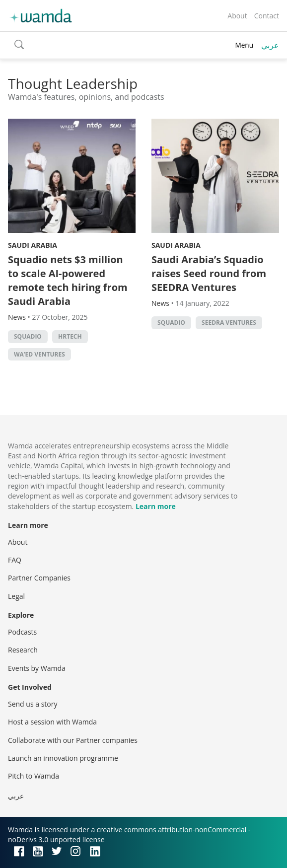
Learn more (156, 506)
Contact (267, 16)
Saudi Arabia (33, 245)
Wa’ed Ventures (39, 354)
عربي (270, 45)
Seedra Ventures (229, 323)
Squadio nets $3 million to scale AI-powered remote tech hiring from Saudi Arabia (68, 280)
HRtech (70, 336)
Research (23, 650)
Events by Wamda (37, 668)
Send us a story (33, 704)
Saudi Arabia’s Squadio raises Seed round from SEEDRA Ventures (209, 273)
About (237, 16)
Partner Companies (39, 578)
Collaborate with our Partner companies (73, 740)
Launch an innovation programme (63, 758)
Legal (16, 596)
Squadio (28, 336)
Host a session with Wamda (52, 722)
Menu (244, 45)
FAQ (15, 560)
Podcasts (22, 632)
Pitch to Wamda (34, 776)
